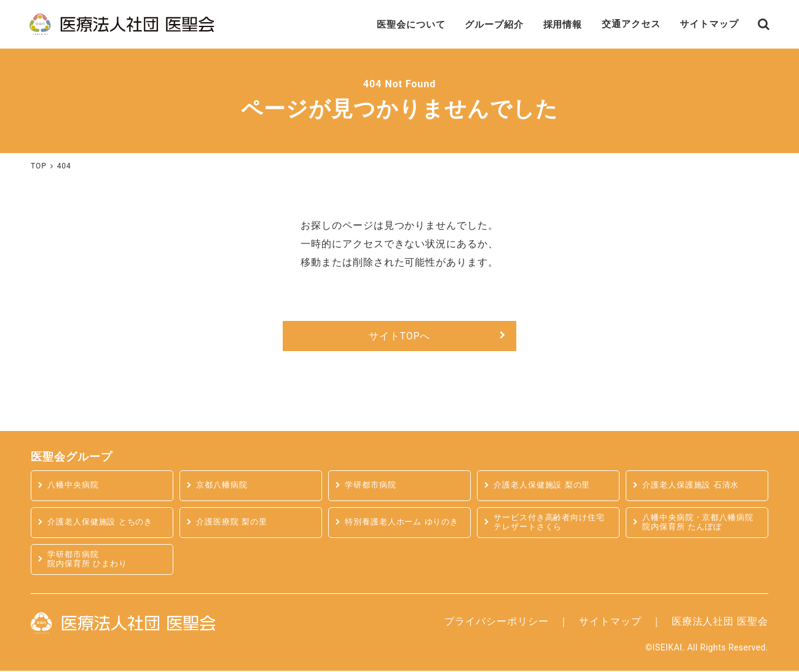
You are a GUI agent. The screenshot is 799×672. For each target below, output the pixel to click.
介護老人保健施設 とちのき (100, 524)
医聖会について (392, 24)
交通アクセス (623, 24)
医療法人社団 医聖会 (720, 622)
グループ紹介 (479, 24)
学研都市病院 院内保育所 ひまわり (87, 560)
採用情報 (551, 24)
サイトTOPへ (399, 337)
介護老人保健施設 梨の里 (542, 487)
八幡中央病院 (73, 487)
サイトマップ (705, 24)
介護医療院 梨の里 (232, 524)
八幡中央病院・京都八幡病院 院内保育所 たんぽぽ (698, 523)
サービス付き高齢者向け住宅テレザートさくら (549, 523)
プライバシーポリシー (497, 622)
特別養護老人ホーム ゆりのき (402, 524)
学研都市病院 (371, 487)
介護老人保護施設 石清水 (691, 487)
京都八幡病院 (222, 487)
